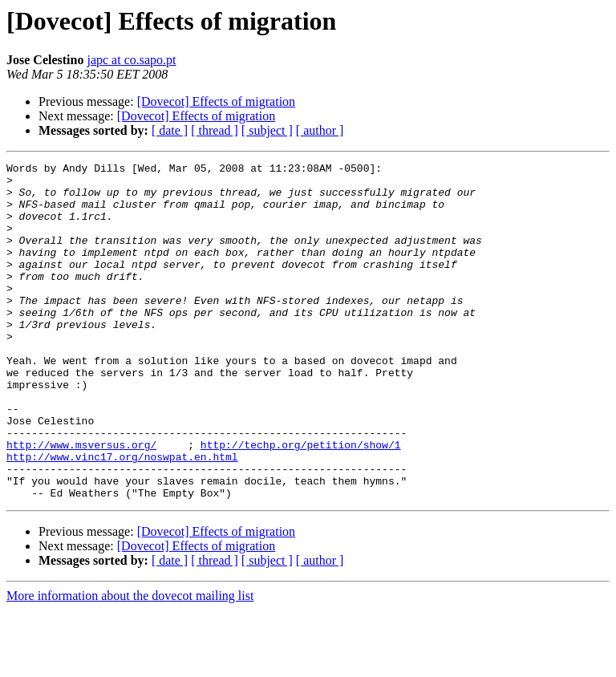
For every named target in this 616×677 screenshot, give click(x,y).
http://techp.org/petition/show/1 (301, 502)
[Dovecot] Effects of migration (216, 101)
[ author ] (320, 130)
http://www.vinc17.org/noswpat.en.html (122, 517)
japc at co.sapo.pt (131, 60)
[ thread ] (215, 130)
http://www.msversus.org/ (81, 502)
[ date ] (170, 130)
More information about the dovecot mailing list (130, 663)
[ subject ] (267, 130)
